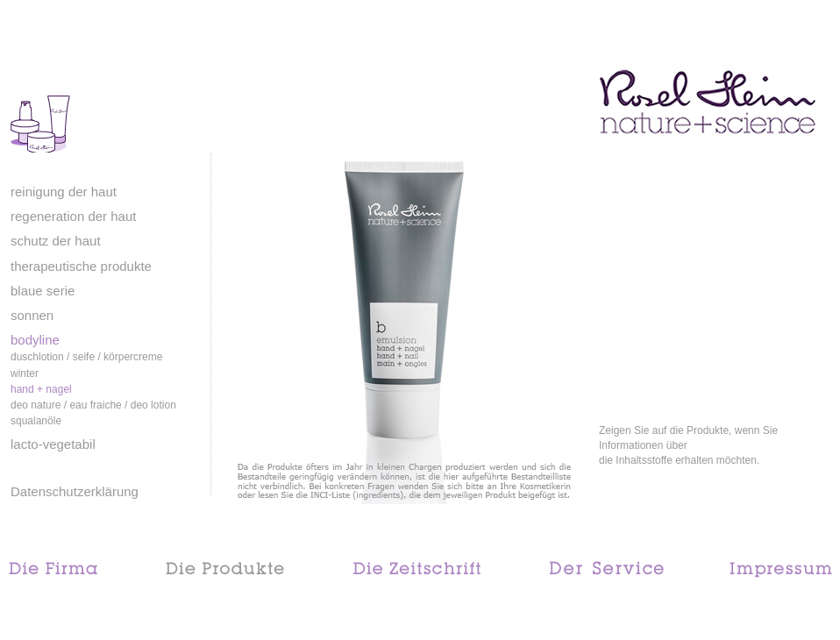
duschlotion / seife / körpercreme (86, 357)
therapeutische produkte (81, 266)
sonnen (32, 315)
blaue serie (43, 291)
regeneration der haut (73, 216)
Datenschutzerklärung (75, 491)
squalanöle (36, 421)
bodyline (35, 340)
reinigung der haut (64, 192)
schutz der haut (56, 241)
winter (25, 373)
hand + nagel (41, 389)
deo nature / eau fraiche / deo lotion (93, 405)
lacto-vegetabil (53, 444)
